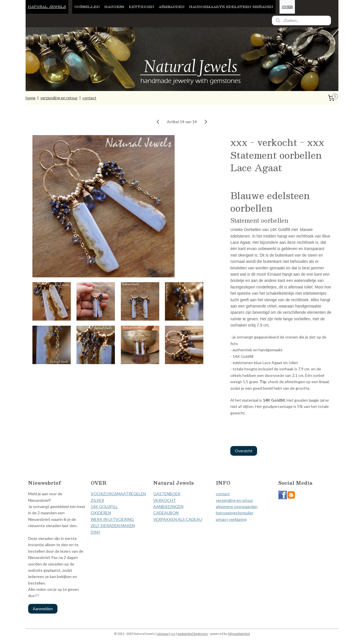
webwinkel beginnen (193, 634)
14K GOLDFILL (104, 506)
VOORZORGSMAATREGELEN (118, 494)
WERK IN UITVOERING (112, 519)
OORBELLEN (87, 7)
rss (173, 634)
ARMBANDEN (172, 7)
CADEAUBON (166, 513)
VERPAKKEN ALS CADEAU (178, 519)
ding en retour (240, 500)
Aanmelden (43, 609)
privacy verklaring (231, 519)
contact (89, 98)
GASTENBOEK (167, 494)
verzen (222, 500)
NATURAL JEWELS (47, 7)
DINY (96, 532)
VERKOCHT (165, 500)
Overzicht (244, 451)
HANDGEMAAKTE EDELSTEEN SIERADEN (231, 7)
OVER (287, 7)
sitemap (163, 634)
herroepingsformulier (235, 513)
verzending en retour (59, 98)
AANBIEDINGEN (168, 506)
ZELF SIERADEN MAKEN (113, 526)
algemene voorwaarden (237, 506)
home (31, 98)
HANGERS (114, 7)
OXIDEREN (101, 513)
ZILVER (97, 500)
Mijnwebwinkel (239, 634)
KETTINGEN (141, 7)
